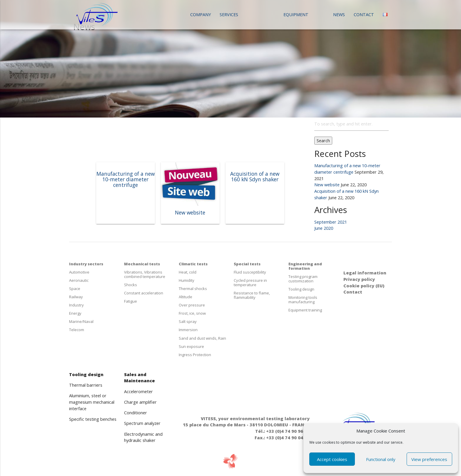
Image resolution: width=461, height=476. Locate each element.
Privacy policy (359, 279)
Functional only (381, 459)
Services (229, 15)
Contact (364, 15)
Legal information (365, 273)
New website (327, 185)
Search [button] (323, 141)
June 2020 (324, 228)
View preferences (429, 459)
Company (201, 15)
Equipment (296, 15)
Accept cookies (332, 459)
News (339, 15)
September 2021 (331, 222)
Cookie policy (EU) (364, 286)
